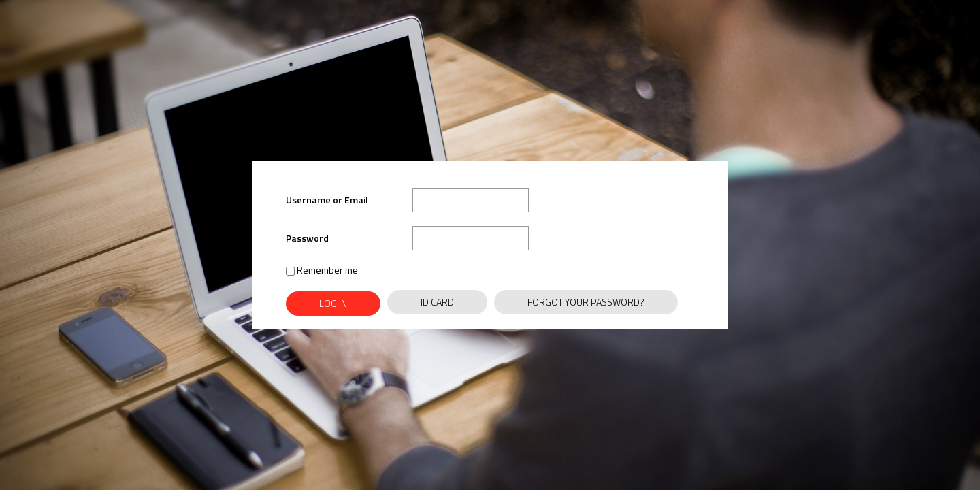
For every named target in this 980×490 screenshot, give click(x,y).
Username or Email (327, 200)
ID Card (437, 302)
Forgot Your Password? (586, 302)
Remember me (322, 270)
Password (307, 238)
